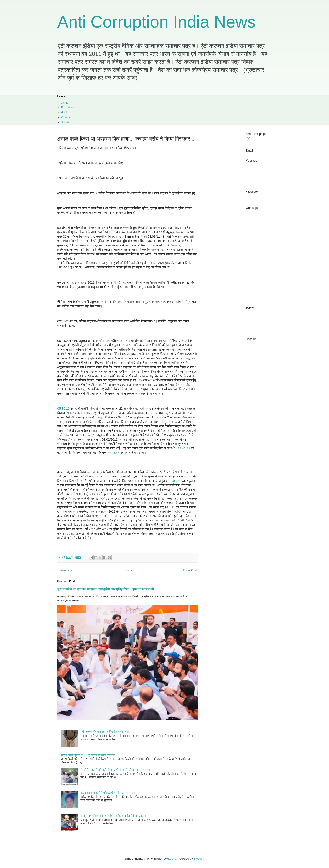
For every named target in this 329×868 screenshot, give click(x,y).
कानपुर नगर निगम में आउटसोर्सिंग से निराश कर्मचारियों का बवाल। (113, 816)
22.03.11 (175, 481)
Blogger (199, 859)
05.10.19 (63, 409)
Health (65, 113)
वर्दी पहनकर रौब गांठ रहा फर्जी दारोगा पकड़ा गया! (105, 732)
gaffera (172, 859)
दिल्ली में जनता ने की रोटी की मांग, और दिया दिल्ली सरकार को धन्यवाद (116, 770)
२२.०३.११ (113, 453)
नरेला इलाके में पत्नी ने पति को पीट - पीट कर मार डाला (108, 793)
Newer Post (66, 570)
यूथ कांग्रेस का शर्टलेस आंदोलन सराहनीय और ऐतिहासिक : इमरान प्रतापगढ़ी (106, 589)
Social (65, 122)
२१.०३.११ (184, 448)
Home (128, 570)
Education (67, 108)
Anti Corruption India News (157, 22)
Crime (65, 103)
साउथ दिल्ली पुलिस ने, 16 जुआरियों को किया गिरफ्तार (88, 755)
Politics (66, 117)
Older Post (190, 570)
